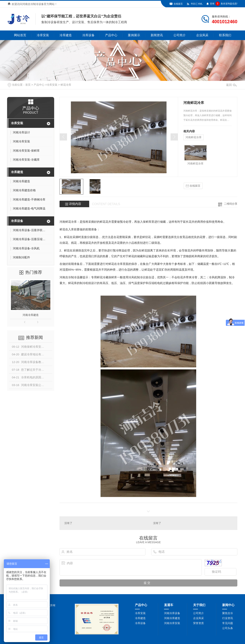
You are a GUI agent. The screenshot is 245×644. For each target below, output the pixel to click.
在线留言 (178, 4)
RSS (193, 4)
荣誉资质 (198, 623)
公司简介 (180, 35)
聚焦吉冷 (228, 613)
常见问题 (228, 623)
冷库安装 (43, 35)
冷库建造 (66, 35)
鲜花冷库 (66, 85)
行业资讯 (228, 618)
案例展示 (134, 35)
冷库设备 (88, 35)
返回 (231, 85)
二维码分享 (231, 204)
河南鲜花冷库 (194, 137)
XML (200, 4)
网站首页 (20, 35)
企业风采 (202, 35)
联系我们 (225, 35)
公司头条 (228, 628)
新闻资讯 (157, 35)
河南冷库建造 (31, 315)
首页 (28, 85)
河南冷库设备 (172, 613)
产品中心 (111, 35)
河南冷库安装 (172, 623)
